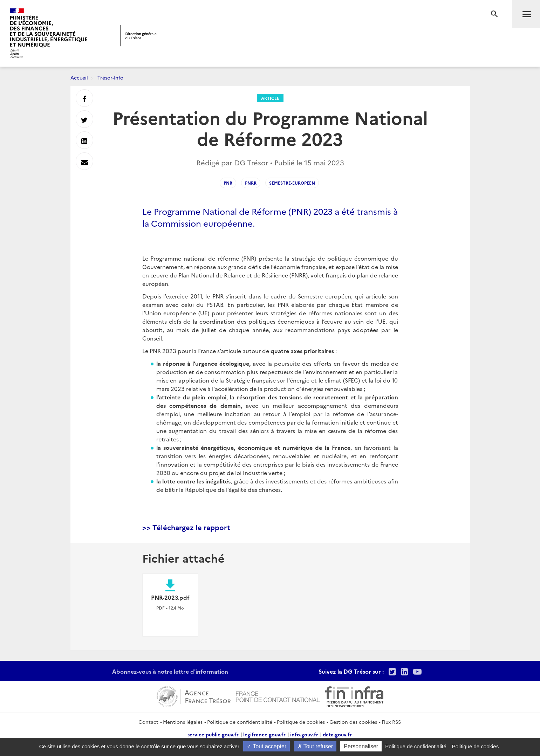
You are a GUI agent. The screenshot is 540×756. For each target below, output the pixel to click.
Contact (148, 722)
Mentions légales (183, 722)
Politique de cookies (301, 722)
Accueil (79, 77)
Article (270, 98)
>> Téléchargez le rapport (186, 527)
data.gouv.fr (337, 734)
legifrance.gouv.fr (264, 734)
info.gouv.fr (304, 734)
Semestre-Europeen (292, 183)
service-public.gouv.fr (213, 734)
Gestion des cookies (353, 722)
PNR (228, 183)
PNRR (251, 183)
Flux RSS (391, 722)
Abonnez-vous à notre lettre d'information (170, 671)
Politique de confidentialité (240, 722)
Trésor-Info (110, 77)
